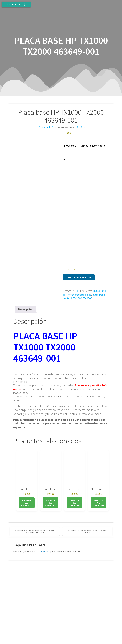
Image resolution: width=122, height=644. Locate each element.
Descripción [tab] (26, 309)
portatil (67, 298)
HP (78, 291)
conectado (44, 551)
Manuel (46, 127)
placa (88, 295)
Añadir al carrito (79, 277)
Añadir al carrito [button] (27, 503)
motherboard (76, 295)
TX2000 (88, 298)
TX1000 (78, 298)
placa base (99, 295)
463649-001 (100, 291)
